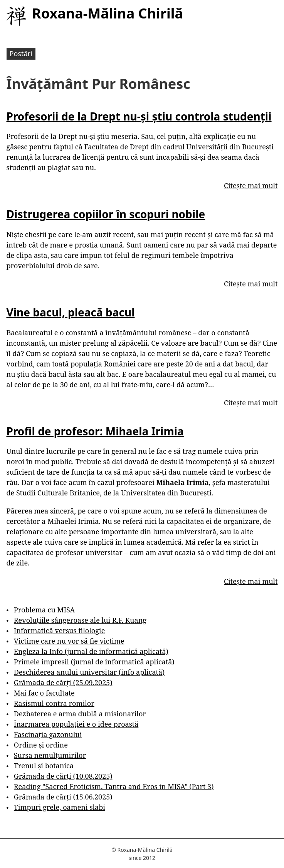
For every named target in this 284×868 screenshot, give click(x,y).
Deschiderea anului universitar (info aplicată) (89, 672)
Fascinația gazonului (48, 734)
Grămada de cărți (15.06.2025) (63, 797)
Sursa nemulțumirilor (50, 755)
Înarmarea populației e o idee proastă (76, 724)
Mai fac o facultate (44, 693)
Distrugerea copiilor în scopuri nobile (106, 214)
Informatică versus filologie (59, 631)
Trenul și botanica (44, 766)
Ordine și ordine (41, 745)
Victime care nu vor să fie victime (69, 641)
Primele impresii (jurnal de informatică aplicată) (94, 662)
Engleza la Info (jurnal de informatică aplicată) (91, 651)
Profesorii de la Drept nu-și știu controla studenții (139, 116)
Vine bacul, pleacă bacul (71, 312)
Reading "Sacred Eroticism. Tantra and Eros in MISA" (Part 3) (114, 786)
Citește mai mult (251, 186)
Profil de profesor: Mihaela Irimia (95, 431)
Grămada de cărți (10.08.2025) (63, 776)
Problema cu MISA (44, 610)
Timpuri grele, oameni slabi (60, 807)
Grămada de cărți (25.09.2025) (63, 682)
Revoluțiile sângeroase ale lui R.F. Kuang (80, 620)
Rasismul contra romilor (54, 703)
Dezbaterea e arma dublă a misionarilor (80, 714)
